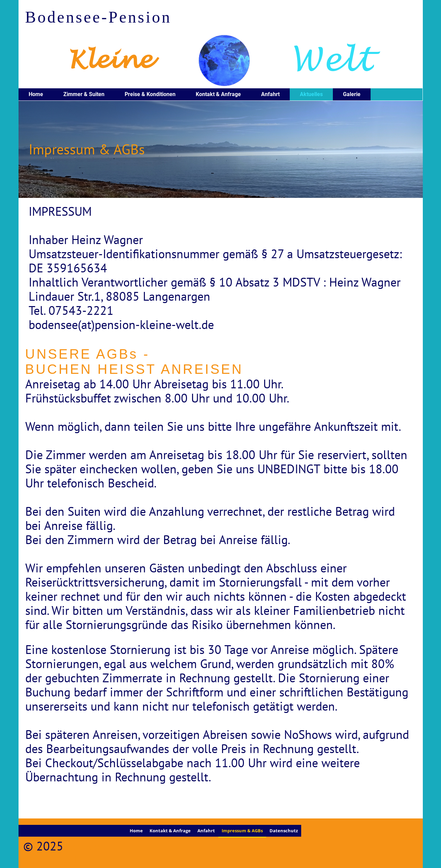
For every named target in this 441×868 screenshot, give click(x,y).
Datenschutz (284, 831)
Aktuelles (311, 94)
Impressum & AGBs (242, 831)
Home (36, 94)
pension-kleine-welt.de (68, 853)
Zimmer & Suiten (84, 94)
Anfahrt (270, 94)
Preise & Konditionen (150, 94)
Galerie (352, 94)
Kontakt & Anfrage (218, 94)
